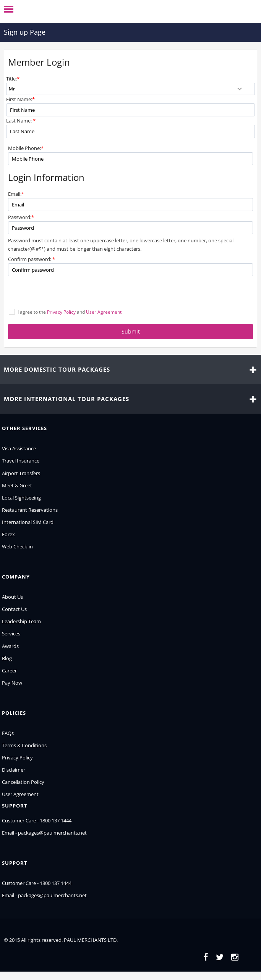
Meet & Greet (17, 485)
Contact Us (14, 609)
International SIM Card (28, 522)
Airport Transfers (21, 473)
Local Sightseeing (21, 498)
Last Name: (21, 121)
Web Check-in (17, 546)
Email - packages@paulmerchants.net (44, 833)
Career (9, 671)
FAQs (8, 733)
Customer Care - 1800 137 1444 (37, 820)
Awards (10, 646)
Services (11, 633)
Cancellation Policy (23, 782)
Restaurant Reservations (30, 510)
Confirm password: (32, 259)
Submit (131, 331)
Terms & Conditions (24, 745)
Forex (8, 534)
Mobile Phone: (26, 148)
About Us (12, 597)
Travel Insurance (21, 461)
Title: (13, 79)
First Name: (20, 99)
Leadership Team (21, 621)
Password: (21, 217)
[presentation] (66, 293)
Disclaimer (14, 770)
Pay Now (12, 683)
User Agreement (20, 794)
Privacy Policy (17, 758)
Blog (7, 658)
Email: (16, 194)
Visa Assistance (19, 448)
